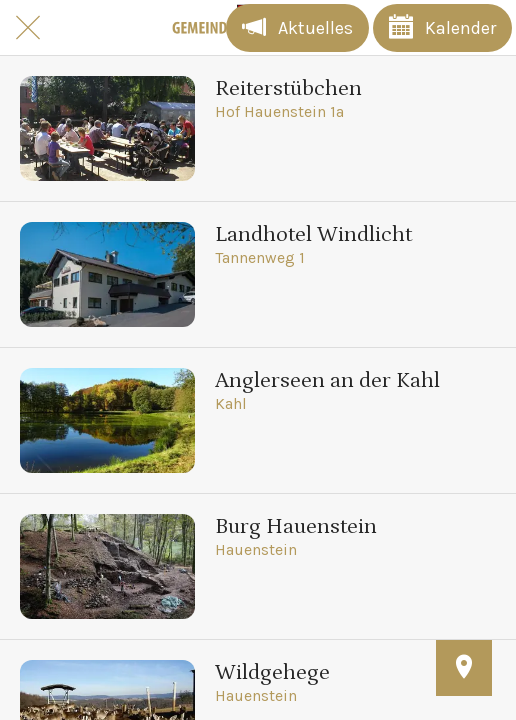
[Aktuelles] (297, 28)
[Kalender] (442, 28)
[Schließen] (28, 28)
